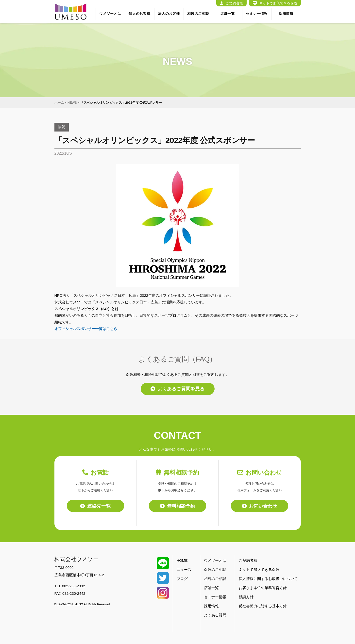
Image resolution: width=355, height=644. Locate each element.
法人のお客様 (169, 14)
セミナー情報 (257, 14)
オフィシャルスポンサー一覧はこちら (86, 329)
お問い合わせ (260, 506)
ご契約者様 (231, 3)
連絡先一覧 (95, 506)
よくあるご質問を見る (177, 389)
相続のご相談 (198, 14)
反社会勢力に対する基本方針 (263, 606)
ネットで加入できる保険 (275, 3)
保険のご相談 (215, 570)
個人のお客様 (139, 14)
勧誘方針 (246, 597)
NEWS (72, 103)
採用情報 (286, 14)
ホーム (59, 103)
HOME (182, 561)
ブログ (182, 579)
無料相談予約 (177, 506)
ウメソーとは (110, 14)
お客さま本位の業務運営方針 (263, 588)
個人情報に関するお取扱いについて (268, 579)
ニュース (184, 570)
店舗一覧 (228, 14)
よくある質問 (215, 615)
